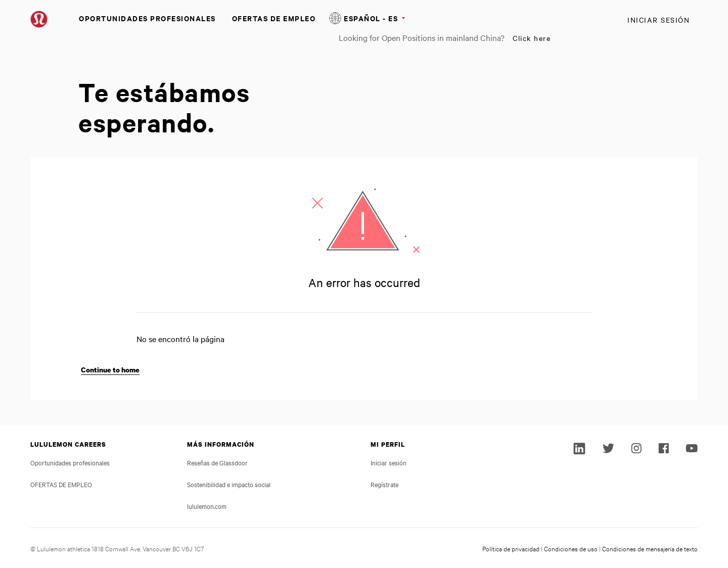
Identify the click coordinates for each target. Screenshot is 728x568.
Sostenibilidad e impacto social (229, 484)
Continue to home (110, 370)
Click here (532, 38)
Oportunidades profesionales (147, 18)
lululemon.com (207, 506)
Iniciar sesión (658, 20)
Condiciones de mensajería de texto (650, 548)
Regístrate (384, 484)
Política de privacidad (511, 548)
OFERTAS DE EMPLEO (274, 18)
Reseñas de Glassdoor (217, 462)
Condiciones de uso (571, 548)
